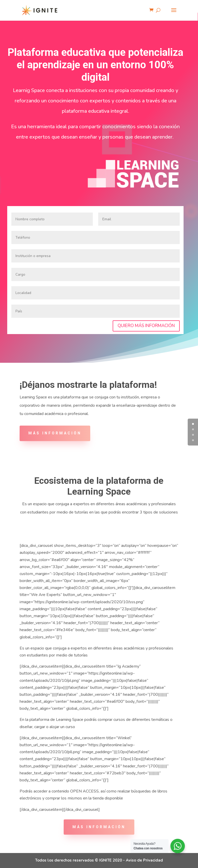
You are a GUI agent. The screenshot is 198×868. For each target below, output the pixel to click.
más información (99, 827)
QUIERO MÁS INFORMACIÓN (146, 326)
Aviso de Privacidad (144, 860)
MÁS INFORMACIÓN (55, 433)
